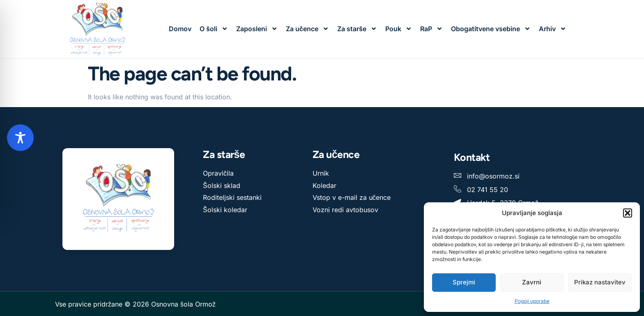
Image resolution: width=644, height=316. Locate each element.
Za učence (307, 29)
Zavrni (532, 282)
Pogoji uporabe (532, 301)
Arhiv (553, 29)
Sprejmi (464, 282)
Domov (180, 29)
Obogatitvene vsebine (491, 29)
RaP (431, 29)
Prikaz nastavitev (600, 282)
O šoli (214, 29)
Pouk (399, 29)
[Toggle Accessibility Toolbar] (20, 138)
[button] (628, 213)
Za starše (357, 29)
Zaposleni (257, 29)
